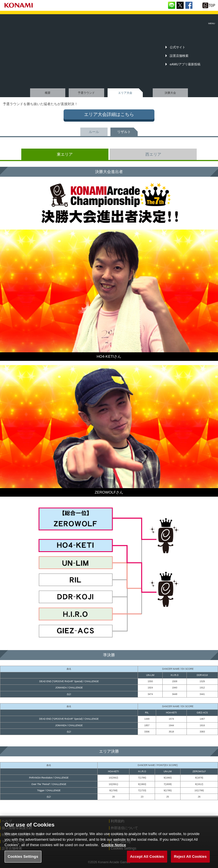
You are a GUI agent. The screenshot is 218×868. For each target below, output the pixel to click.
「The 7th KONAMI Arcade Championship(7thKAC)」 (18, 20)
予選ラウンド (86, 93)
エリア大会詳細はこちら (109, 114)
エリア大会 (125, 93)
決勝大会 (170, 93)
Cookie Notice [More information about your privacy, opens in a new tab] (114, 848)
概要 (48, 93)
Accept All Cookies (147, 860)
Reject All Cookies (190, 860)
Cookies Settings (23, 860)
